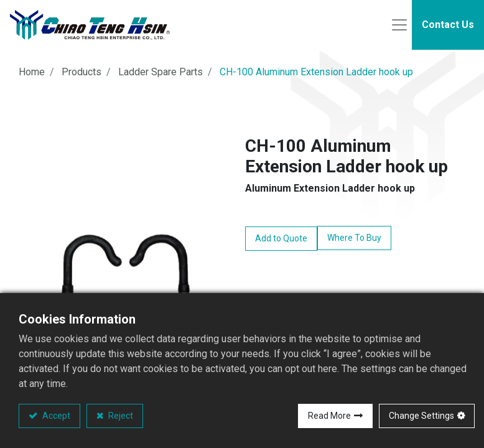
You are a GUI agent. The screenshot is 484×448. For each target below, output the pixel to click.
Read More (329, 416)
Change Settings (421, 416)
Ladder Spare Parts (161, 72)
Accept (55, 416)
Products (81, 72)
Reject (120, 416)
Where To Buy (354, 238)
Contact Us (448, 25)
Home (32, 72)
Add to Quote (281, 238)
